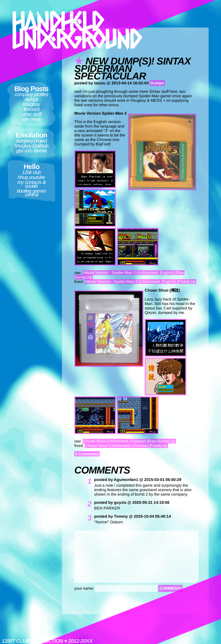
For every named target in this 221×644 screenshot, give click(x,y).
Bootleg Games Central (31, 193)
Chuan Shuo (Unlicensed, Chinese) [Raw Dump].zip (129, 441)
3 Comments (87, 454)
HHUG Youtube (31, 177)
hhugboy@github (31, 146)
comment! (170, 588)
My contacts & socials (31, 184)
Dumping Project (31, 141)
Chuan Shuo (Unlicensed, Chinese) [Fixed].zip (126, 446)
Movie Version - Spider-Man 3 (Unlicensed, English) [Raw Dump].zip (129, 275)
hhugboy (31, 104)
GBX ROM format (31, 151)
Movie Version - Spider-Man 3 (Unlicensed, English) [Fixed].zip (140, 282)
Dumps (31, 99)
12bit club (31, 172)
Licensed (31, 109)
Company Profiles (31, 94)
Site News (31, 119)
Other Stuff (31, 114)
